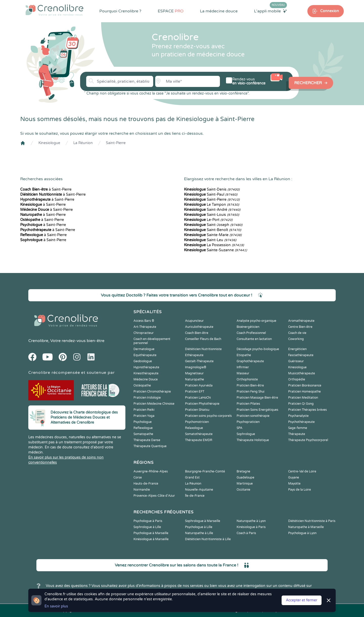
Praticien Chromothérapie (152, 392)
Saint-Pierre (116, 143)
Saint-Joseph (213, 225)
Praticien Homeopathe (304, 392)
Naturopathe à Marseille (306, 527)
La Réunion (83, 143)
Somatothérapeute (199, 434)
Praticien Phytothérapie (202, 404)
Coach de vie (297, 333)
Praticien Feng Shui (251, 392)
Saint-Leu (210, 240)
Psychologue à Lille (199, 527)
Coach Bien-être (197, 333)
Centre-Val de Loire (302, 471)
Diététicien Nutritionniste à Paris (312, 521)
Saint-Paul (211, 195)
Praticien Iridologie (147, 398)
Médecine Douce (146, 379)
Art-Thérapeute (145, 327)
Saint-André (212, 210)
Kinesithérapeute (146, 373)
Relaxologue (194, 428)
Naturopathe (195, 379)
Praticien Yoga (144, 416)
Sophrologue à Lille (147, 527)
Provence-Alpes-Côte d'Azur (154, 496)
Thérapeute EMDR (199, 440)
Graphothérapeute (250, 361)
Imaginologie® (196, 367)
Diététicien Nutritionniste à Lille (208, 539)
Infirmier (243, 367)
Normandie (142, 490)
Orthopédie (297, 379)
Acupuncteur (194, 321)
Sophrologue (246, 434)
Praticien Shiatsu (197, 410)
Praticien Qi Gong (301, 404)
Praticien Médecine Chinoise (154, 404)
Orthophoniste (247, 379)
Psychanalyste (298, 416)
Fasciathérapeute (301, 355)
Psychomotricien (197, 422)
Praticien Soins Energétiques (257, 410)
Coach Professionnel (251, 333)
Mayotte (294, 484)
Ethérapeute (194, 355)
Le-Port (208, 220)
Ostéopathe (142, 385)
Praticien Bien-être (250, 385)
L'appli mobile (270, 11)
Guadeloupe (245, 477)
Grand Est (192, 477)
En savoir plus (56, 606)
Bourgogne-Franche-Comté (205, 471)
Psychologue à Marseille (151, 533)
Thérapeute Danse (147, 440)
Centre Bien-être (300, 327)
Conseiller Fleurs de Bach (203, 339)
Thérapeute (297, 434)
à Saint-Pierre (46, 189)
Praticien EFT (195, 392)
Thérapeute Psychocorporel (308, 440)
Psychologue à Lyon (302, 533)
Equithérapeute (145, 355)
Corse (138, 477)
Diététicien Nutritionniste (203, 349)
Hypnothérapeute (146, 367)
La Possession (214, 245)
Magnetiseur (194, 373)
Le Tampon (212, 205)
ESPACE (171, 11)
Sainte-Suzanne (215, 250)
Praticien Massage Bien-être (257, 398)
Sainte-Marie (213, 235)
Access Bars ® (144, 321)
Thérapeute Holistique (253, 440)
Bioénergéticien (248, 327)
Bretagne (243, 471)
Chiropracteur (144, 333)
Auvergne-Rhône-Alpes (151, 471)
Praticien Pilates (248, 404)
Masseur (243, 373)
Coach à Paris (246, 533)
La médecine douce (219, 11)
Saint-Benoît (213, 230)
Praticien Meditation (303, 398)
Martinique (245, 484)
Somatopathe (143, 434)
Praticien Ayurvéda (199, 385)
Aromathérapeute (301, 321)
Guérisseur (296, 361)
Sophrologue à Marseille (203, 521)
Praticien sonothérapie (253, 416)
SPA (240, 428)
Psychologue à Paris (148, 521)
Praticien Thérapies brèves (308, 410)
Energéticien (297, 349)
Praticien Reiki (144, 410)
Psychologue (143, 422)
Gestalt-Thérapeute (199, 361)
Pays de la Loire (300, 490)
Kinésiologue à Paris (251, 527)
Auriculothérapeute (199, 327)
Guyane (294, 477)
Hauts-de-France (146, 484)
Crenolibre (38, 341)
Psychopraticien (248, 422)
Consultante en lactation (254, 339)
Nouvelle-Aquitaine (199, 490)
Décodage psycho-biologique (258, 349)
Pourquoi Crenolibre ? (120, 11)
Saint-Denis (212, 189)
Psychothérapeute (301, 422)
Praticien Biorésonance (305, 385)
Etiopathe (244, 355)
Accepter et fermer (302, 600)
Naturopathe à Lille (199, 533)
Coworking (296, 339)
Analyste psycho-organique (256, 321)
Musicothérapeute (302, 373)
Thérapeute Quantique (150, 446)
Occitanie (243, 490)
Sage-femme (298, 428)
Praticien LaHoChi (198, 398)
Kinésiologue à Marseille (151, 539)
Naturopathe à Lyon (251, 521)
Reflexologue (143, 428)
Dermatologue (144, 349)
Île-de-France (195, 496)
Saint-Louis (212, 215)
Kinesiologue (49, 143)
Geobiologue (143, 361)
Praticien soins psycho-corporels (208, 416)
